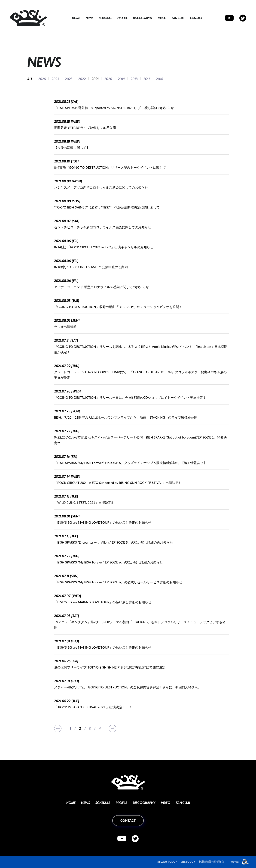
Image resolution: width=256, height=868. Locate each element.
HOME (76, 18)
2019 (121, 79)
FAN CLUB (178, 18)
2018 (134, 79)
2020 (108, 79)
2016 (159, 79)
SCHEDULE (105, 18)
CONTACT (196, 18)
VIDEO (162, 18)
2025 (55, 79)
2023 (69, 79)
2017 (147, 79)
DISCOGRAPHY (143, 18)
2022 (82, 79)
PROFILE (122, 18)
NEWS (90, 18)
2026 (42, 79)
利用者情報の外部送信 (211, 861)
